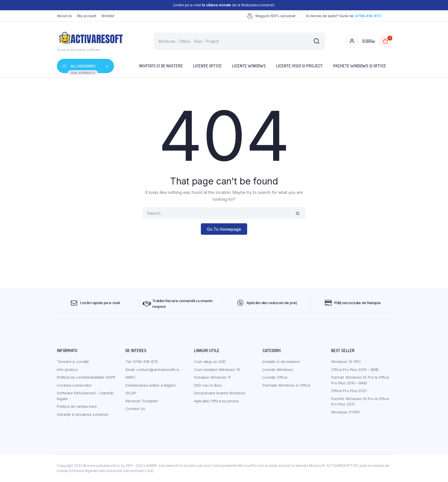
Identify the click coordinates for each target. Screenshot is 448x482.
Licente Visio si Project (299, 66)
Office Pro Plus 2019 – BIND (355, 369)
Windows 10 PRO (346, 361)
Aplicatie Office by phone (216, 401)
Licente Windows (249, 66)
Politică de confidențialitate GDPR (86, 377)
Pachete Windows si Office (360, 66)
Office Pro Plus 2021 (349, 391)
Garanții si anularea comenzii (83, 414)
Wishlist (108, 16)
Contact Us (135, 409)
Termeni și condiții (73, 361)
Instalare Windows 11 (212, 377)
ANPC (131, 377)
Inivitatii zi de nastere (161, 66)
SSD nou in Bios (208, 385)
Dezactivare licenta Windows (220, 393)
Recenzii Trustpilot (142, 401)
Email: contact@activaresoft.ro (152, 369)
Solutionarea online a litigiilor (151, 385)
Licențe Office (207, 66)
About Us (64, 16)
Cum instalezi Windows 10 (217, 369)
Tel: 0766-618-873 (142, 361)
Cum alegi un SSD (210, 361)
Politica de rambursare (77, 406)
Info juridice (67, 369)
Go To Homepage (224, 229)
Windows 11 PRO (346, 412)
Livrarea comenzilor (74, 385)
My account (87, 16)
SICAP (131, 393)
